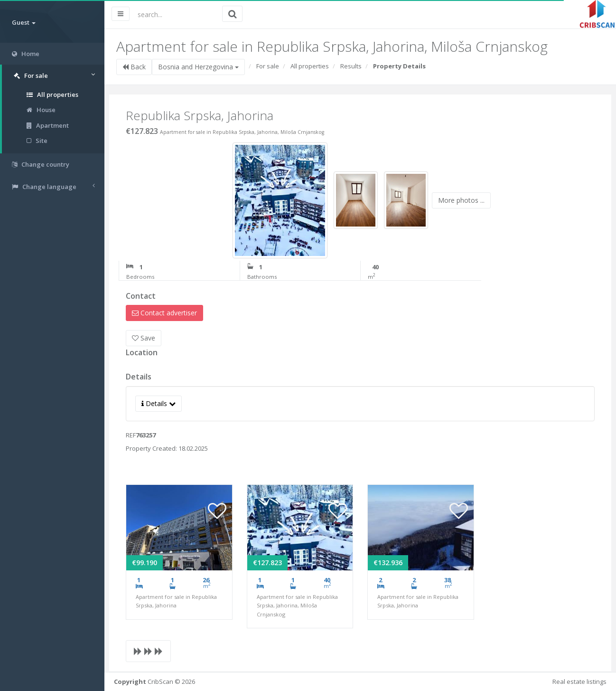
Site (37, 141)
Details (159, 403)
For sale (268, 66)
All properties (52, 95)
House (41, 110)
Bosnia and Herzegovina (198, 67)
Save (144, 338)
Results (351, 66)
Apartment (48, 125)
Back (134, 67)
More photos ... (461, 200)
